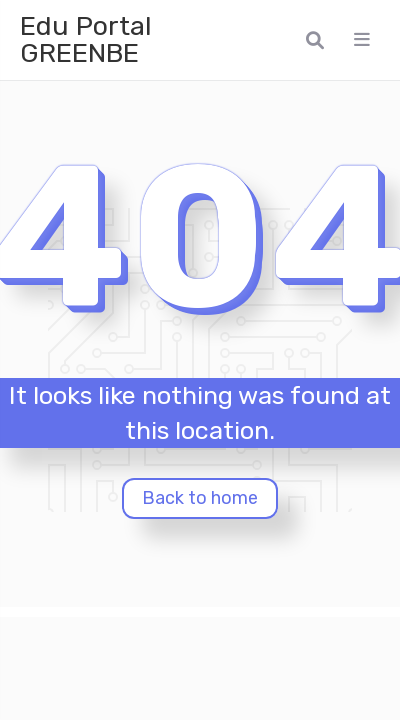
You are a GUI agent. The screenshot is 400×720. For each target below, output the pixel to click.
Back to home (200, 498)
